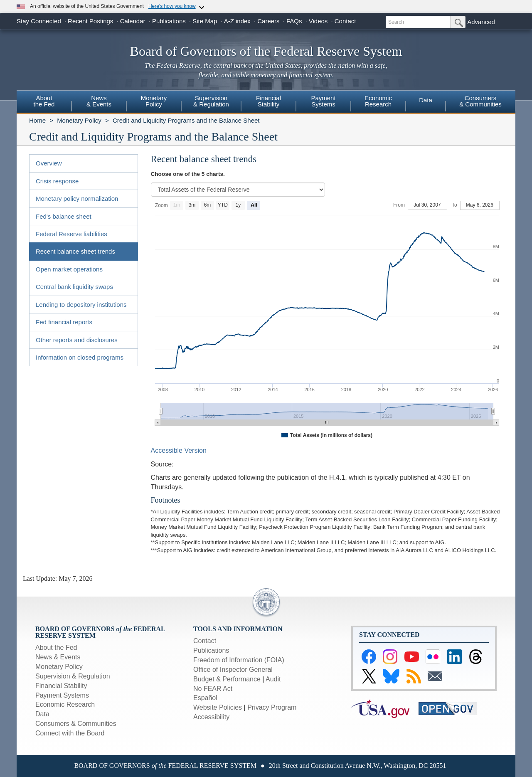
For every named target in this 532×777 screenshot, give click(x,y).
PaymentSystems (323, 101)
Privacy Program (272, 707)
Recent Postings (90, 21)
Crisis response (57, 181)
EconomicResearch (378, 101)
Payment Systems (62, 695)
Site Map (205, 21)
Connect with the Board (70, 733)
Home (37, 120)
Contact (345, 21)
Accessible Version (179, 450)
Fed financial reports (64, 322)
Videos (318, 21)
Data (426, 100)
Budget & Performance (227, 679)
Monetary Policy (79, 120)
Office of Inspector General (233, 670)
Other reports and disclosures (77, 340)
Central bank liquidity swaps (74, 287)
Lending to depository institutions (81, 305)
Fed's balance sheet (64, 216)
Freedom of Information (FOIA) (239, 660)
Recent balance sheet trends (75, 251)
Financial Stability (61, 686)
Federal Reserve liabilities (71, 234)
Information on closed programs (80, 357)
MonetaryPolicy (154, 101)
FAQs (294, 21)
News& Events (99, 101)
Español (205, 698)
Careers (268, 21)
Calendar (133, 21)
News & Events (58, 657)
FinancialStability (268, 101)
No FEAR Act (213, 689)
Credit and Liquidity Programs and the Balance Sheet (186, 120)
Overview (49, 163)
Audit (273, 679)
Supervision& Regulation (211, 101)
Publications (169, 21)
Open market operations (69, 269)
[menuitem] (44, 102)
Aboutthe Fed (44, 101)
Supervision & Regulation (73, 676)
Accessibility (211, 717)
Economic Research (65, 704)
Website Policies (218, 707)
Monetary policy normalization (77, 199)
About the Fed (56, 647)
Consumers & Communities (480, 101)
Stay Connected (39, 21)
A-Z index (237, 21)
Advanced (481, 22)
